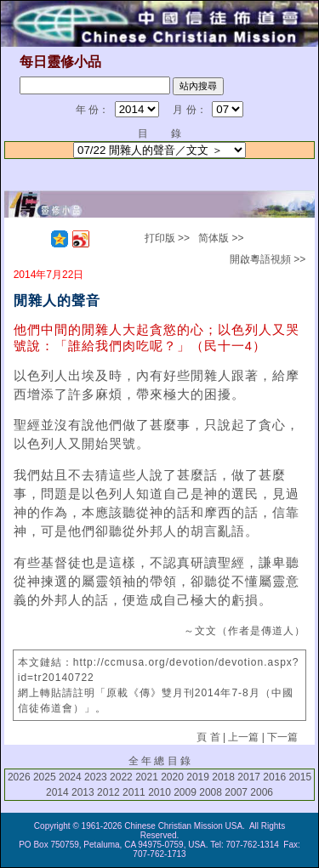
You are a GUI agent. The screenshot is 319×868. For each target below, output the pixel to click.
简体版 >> (221, 238)
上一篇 (243, 737)
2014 (57, 792)
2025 (45, 777)
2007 (236, 792)
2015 (300, 777)
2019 (198, 777)
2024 (70, 777)
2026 (19, 777)
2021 (147, 777)
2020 (172, 777)
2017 (249, 777)
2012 (108, 792)
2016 (274, 777)
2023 (96, 777)
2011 (134, 792)
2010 (159, 792)
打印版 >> (167, 238)
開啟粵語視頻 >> (268, 259)
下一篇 (282, 737)
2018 (223, 777)
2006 (262, 792)
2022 (121, 777)
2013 (83, 792)
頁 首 (208, 737)
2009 (185, 792)
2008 (211, 792)
